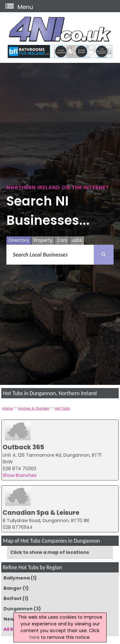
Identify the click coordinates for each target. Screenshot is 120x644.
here (35, 637)
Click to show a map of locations (50, 552)
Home (8, 408)
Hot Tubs (62, 408)
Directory (19, 240)
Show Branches (20, 475)
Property (43, 240)
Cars (62, 240)
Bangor (13, 588)
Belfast (12, 598)
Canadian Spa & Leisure (41, 513)
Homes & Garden (34, 408)
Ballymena (17, 578)
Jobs (77, 240)
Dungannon (18, 609)
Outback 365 (23, 447)
